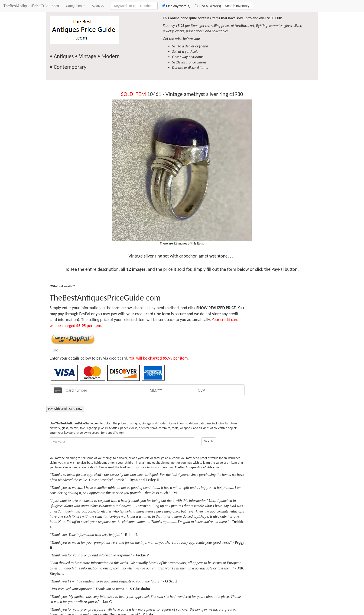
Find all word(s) (206, 6)
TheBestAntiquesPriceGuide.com (31, 6)
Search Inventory (237, 6)
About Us (98, 6)
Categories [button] (75, 6)
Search (209, 441)
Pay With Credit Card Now (65, 409)
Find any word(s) (174, 6)
